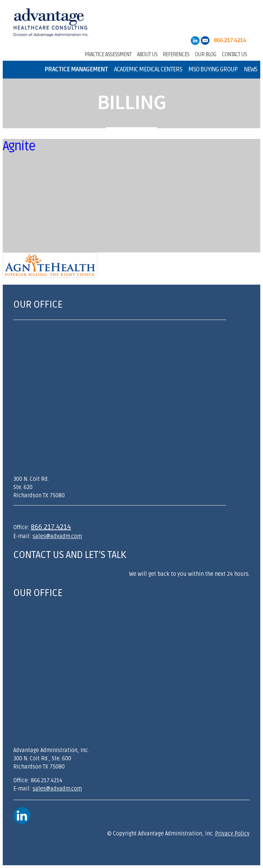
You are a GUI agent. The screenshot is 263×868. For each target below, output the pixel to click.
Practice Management (76, 69)
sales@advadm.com (57, 536)
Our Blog (206, 54)
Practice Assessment (108, 54)
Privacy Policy (232, 834)
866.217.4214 (51, 527)
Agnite (19, 146)
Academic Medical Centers (148, 69)
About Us (147, 54)
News (251, 69)
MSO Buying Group (213, 69)
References (176, 54)
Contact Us (234, 54)
